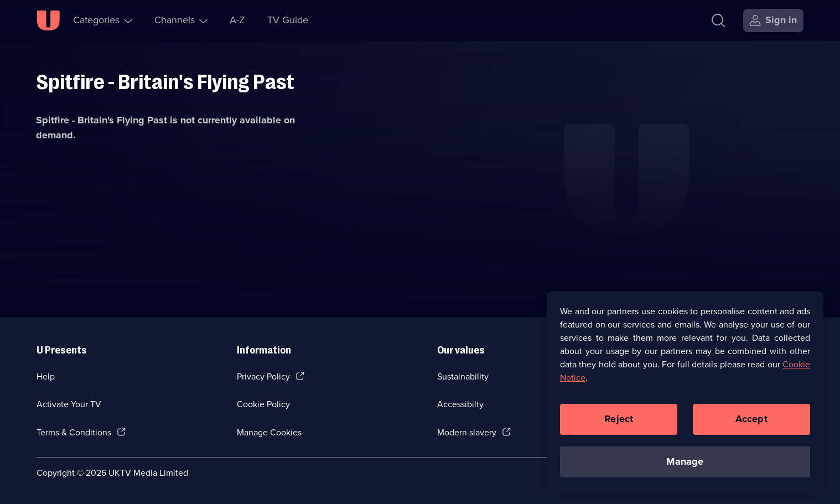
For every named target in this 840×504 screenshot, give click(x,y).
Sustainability (463, 376)
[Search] (718, 20)
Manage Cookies (269, 432)
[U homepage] (48, 20)
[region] (685, 396)
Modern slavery (467, 432)
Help (46, 376)
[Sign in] (773, 20)
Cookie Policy (263, 404)
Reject (619, 422)
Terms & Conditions (74, 432)
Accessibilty (460, 404)
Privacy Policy (263, 376)
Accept (751, 422)
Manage (685, 465)
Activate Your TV (69, 404)
